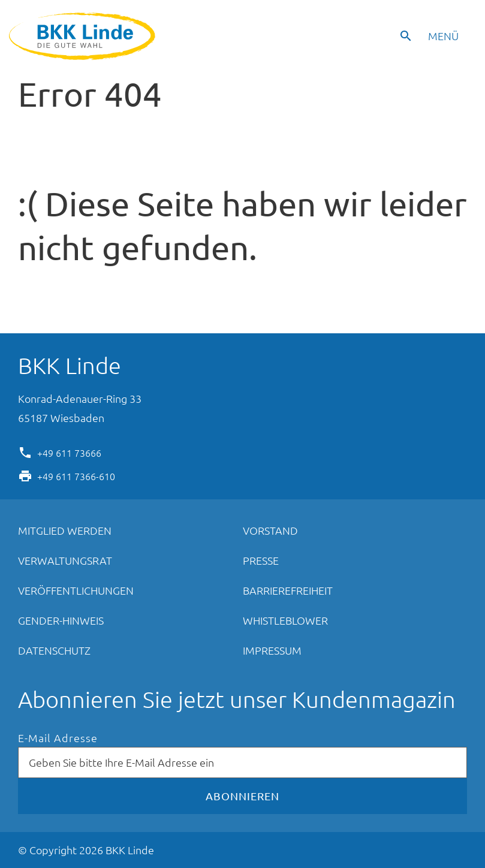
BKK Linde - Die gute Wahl (84, 36)
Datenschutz (54, 650)
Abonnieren (242, 796)
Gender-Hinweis (61, 620)
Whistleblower (285, 620)
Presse (261, 560)
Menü (443, 36)
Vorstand (270, 530)
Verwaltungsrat (65, 560)
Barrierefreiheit (288, 590)
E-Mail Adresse (58, 738)
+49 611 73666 (69, 452)
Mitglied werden (65, 530)
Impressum (272, 650)
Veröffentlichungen (76, 590)
